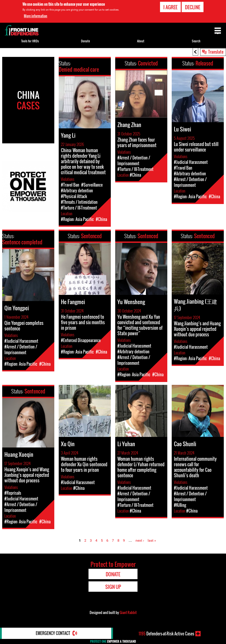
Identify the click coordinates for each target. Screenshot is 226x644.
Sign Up (113, 587)
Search (196, 41)
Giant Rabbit (128, 612)
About (141, 41)
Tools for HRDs (30, 41)
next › (140, 540)
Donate (85, 41)
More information (36, 16)
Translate (216, 52)
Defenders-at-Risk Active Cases (166, 634)
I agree (170, 7)
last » (152, 540)
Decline (193, 7)
